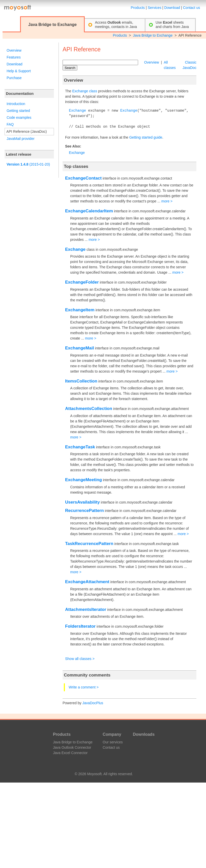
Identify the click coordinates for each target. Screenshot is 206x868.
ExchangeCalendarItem (89, 211)
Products (138, 8)
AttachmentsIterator (86, 609)
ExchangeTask (80, 447)
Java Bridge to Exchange (153, 35)
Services (155, 8)
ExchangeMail (79, 348)
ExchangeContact (83, 178)
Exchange (77, 111)
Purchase (14, 78)
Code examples (19, 117)
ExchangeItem (80, 310)
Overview (14, 50)
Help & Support (19, 71)
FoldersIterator (80, 626)
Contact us (192, 8)
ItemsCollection (81, 381)
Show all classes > (80, 659)
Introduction (16, 104)
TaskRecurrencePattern (89, 544)
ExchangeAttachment (87, 582)
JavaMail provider (21, 139)
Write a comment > (84, 687)
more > (167, 201)
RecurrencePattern (84, 511)
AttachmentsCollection (89, 409)
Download (172, 8)
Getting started (18, 111)
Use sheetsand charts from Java (172, 25)
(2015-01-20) (28, 164)
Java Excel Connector (70, 753)
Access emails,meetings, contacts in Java (116, 25)
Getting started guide (146, 137)
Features (14, 57)
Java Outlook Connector (72, 747)
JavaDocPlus (93, 703)
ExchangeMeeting (84, 480)
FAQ (10, 124)
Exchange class (85, 91)
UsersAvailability (82, 502)
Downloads (144, 734)
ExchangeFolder (82, 282)
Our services (113, 742)
